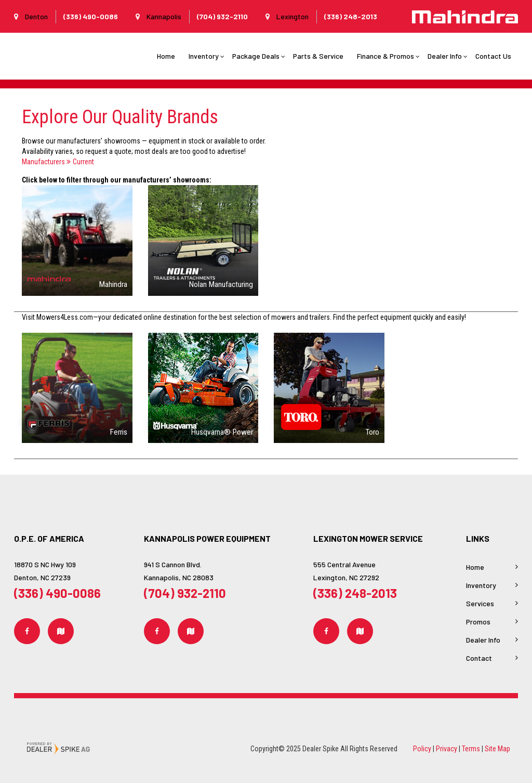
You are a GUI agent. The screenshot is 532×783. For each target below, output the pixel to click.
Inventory (481, 585)
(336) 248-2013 (355, 593)
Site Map (497, 749)
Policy (422, 749)
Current (80, 162)
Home (166, 56)
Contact (479, 658)
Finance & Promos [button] (385, 56)
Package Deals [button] (256, 56)
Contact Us (493, 56)
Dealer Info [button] (445, 56)
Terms (471, 749)
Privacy (447, 749)
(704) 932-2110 (185, 593)
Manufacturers (43, 162)
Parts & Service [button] (318, 56)
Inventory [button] (204, 56)
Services (480, 603)
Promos (478, 622)
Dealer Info (483, 640)
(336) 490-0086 (57, 593)
